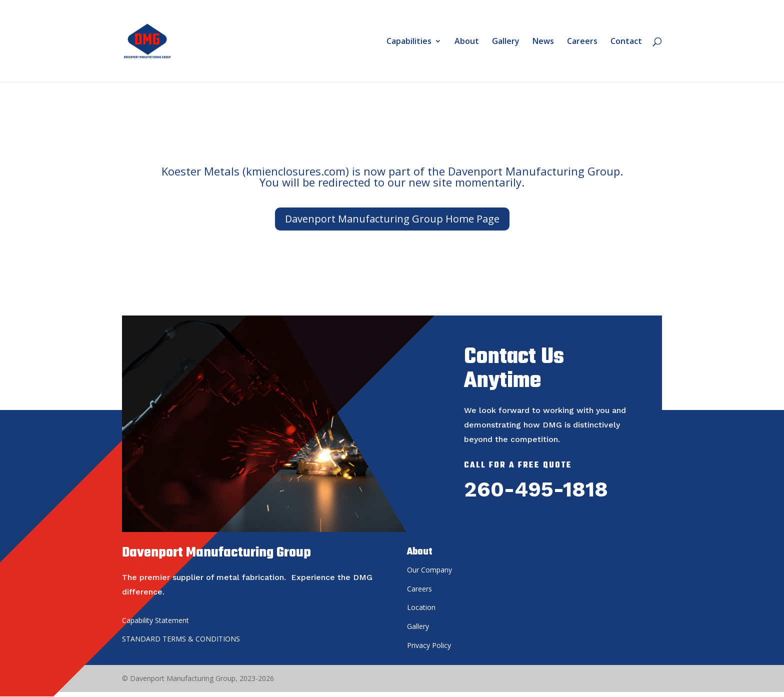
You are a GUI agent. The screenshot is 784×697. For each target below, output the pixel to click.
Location (421, 607)
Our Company (429, 570)
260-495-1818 (536, 489)
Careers (582, 42)
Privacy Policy (429, 645)
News (543, 42)
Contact (626, 42)
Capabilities (409, 42)
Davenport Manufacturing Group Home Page (392, 219)
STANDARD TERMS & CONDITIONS (181, 639)
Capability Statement (155, 620)
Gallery (506, 42)
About (467, 42)
